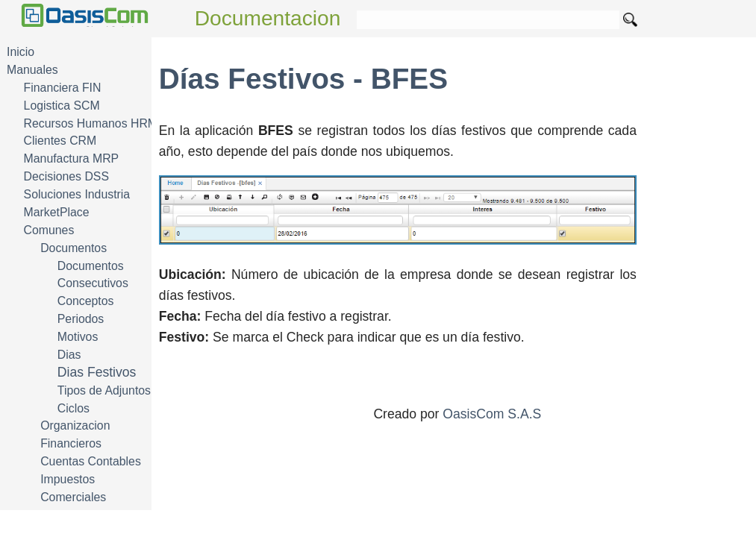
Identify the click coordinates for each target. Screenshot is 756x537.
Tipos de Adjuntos (104, 390)
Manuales (32, 70)
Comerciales (73, 497)
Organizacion (75, 425)
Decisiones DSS (66, 176)
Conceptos (86, 301)
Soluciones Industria (77, 194)
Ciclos (74, 408)
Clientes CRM (60, 141)
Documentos (74, 248)
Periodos (81, 319)
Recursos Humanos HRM (91, 123)
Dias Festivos (97, 372)
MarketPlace (57, 212)
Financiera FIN (63, 88)
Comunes (49, 230)
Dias (69, 355)
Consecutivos (93, 283)
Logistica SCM (62, 106)
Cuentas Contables (91, 461)
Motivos (78, 337)
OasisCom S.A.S (492, 414)
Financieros (71, 443)
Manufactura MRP (72, 158)
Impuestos (68, 479)
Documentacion (268, 18)
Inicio (21, 52)
